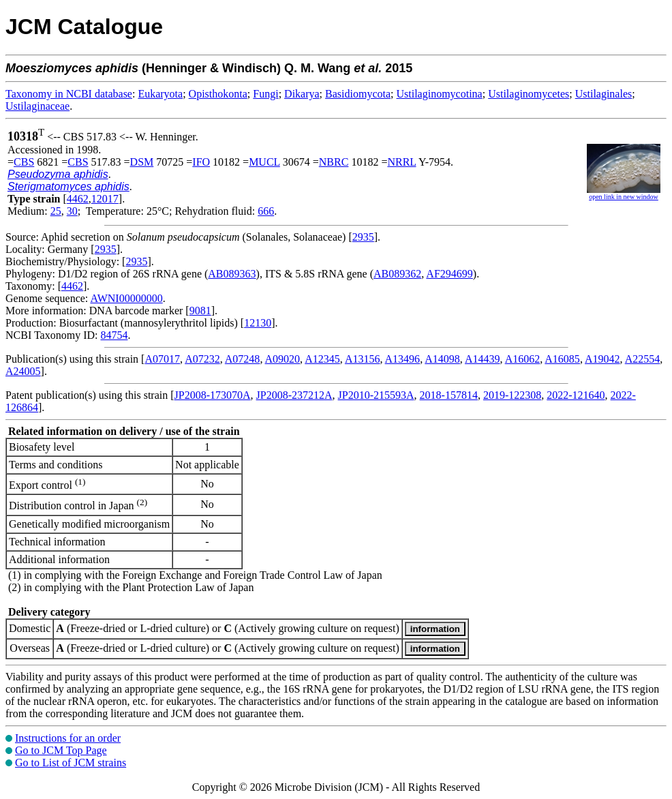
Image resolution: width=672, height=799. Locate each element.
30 (72, 211)
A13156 (363, 359)
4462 (78, 199)
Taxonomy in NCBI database (69, 94)
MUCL (264, 162)
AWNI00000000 (126, 298)
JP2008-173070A (213, 395)
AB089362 (397, 274)
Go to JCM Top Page (61, 750)
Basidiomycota (358, 94)
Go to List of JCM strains (71, 763)
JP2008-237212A (294, 395)
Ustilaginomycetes (529, 94)
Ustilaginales (604, 94)
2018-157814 (449, 395)
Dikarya (302, 94)
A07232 (202, 359)
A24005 (23, 371)
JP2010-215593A (376, 395)
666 (266, 211)
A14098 (442, 359)
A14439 (483, 359)
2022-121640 (576, 395)
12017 (105, 199)
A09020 (283, 359)
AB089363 (232, 274)
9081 (200, 311)
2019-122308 (512, 395)
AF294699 (449, 274)
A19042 (602, 359)
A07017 (162, 359)
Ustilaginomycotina (440, 94)
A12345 (322, 359)
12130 (258, 323)
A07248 (243, 359)
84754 (114, 335)
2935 (363, 237)
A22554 (643, 359)
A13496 (403, 359)
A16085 (562, 359)
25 (56, 211)
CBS (24, 162)
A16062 (523, 359)
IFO (201, 162)
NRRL (401, 162)
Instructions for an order (68, 738)
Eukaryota (160, 94)
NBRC (334, 162)
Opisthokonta (218, 94)
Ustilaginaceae (37, 106)
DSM (142, 162)
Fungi (265, 94)
